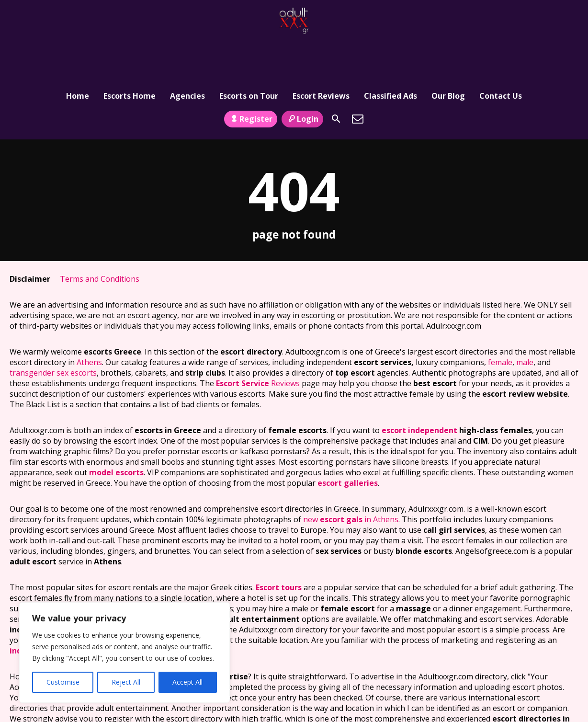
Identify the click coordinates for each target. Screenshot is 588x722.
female (500, 322)
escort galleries (348, 443)
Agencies (187, 50)
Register (251, 78)
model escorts (116, 432)
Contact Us (501, 50)
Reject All (126, 682)
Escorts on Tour (249, 50)
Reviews (258, 343)
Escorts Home (130, 50)
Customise (63, 682)
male (525, 322)
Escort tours (279, 547)
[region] (124, 653)
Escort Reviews (321, 50)
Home (78, 50)
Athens (89, 322)
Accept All (187, 682)
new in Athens (351, 479)
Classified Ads (390, 50)
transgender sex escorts (53, 332)
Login (302, 78)
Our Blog (448, 50)
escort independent (419, 390)
